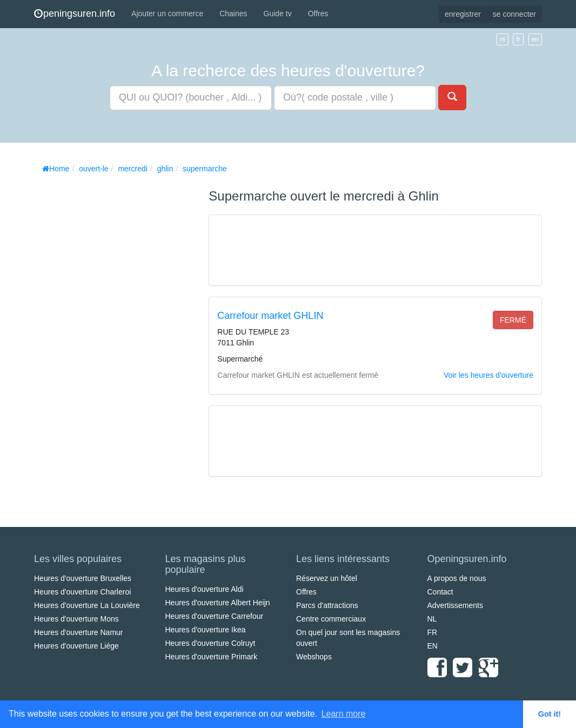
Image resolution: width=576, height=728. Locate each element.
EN (433, 646)
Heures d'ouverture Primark (212, 657)
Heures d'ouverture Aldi (205, 589)
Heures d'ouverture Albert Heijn (218, 603)
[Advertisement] (115, 340)
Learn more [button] (344, 714)
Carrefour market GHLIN (270, 316)
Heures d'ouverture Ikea (206, 630)
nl (502, 39)
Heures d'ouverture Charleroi (82, 592)
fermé (513, 320)
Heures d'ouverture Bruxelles (83, 578)
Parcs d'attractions (327, 605)
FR (433, 632)
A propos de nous (457, 578)
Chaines (233, 14)
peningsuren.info (75, 14)
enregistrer (463, 14)
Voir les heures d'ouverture (488, 375)
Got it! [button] (550, 714)
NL (432, 619)
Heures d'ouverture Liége (76, 646)
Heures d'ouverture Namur (79, 632)
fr (518, 39)
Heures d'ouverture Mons (76, 619)
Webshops (314, 657)
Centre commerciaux (331, 619)
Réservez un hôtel (327, 578)
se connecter (514, 14)
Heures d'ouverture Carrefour (215, 616)
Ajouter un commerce (167, 14)
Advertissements (455, 605)
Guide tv (278, 14)
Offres (318, 14)
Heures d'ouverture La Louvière (87, 605)
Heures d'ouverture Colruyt (210, 643)
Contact (440, 592)
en (535, 39)
